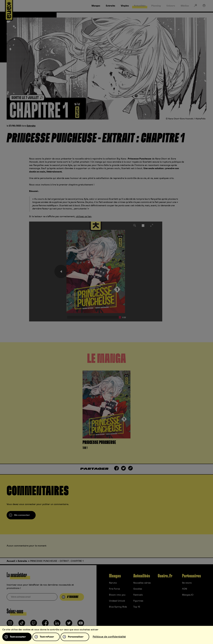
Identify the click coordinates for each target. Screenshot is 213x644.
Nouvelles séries (142, 583)
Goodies (138, 589)
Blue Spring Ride (118, 607)
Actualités (142, 576)
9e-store (187, 583)
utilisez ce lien (84, 217)
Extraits (31, 126)
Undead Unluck (117, 601)
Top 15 (137, 607)
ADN (185, 589)
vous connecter (27, 504)
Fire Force (114, 589)
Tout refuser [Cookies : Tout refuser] (47, 637)
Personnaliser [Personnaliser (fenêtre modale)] (76, 637)
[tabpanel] (106, 411)
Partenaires (191, 576)
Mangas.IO (188, 595)
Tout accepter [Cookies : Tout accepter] (18, 637)
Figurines (138, 601)
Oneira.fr (165, 576)
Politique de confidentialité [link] (109, 637)
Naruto (113, 583)
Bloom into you (117, 595)
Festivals (138, 595)
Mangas (115, 576)
